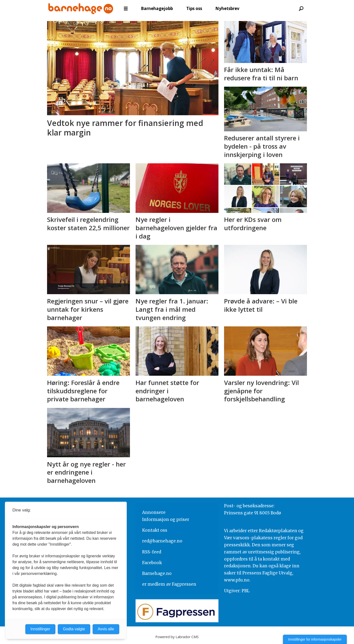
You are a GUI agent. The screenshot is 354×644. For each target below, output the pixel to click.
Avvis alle (106, 629)
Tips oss (194, 8)
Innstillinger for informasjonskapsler (315, 639)
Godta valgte (74, 629)
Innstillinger (40, 629)
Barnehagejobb (157, 8)
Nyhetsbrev (227, 8)
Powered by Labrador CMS (177, 637)
